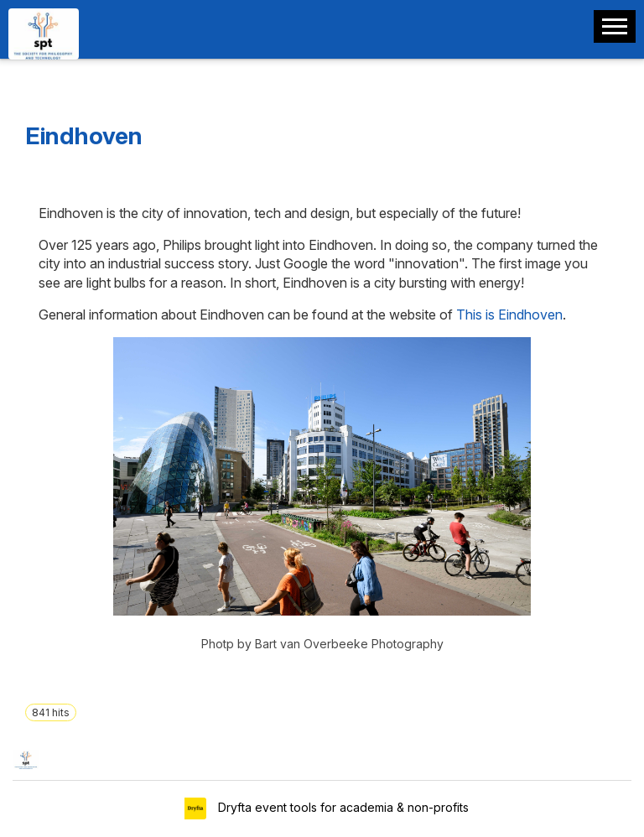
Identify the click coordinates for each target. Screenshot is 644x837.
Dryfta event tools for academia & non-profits (342, 807)
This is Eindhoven (509, 315)
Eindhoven (84, 136)
